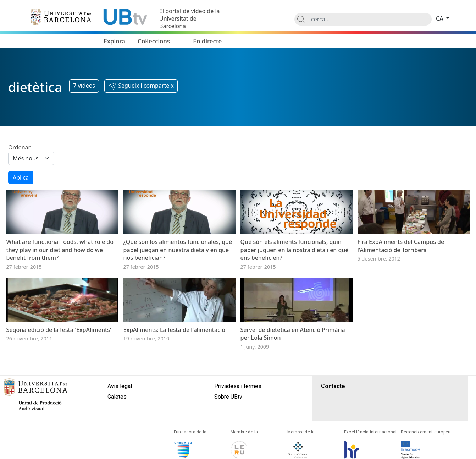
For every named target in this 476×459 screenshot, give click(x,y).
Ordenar (19, 147)
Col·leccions (154, 41)
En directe (207, 41)
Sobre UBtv (228, 422)
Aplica (21, 177)
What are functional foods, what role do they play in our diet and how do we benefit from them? (60, 263)
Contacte (333, 411)
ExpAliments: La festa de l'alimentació (175, 355)
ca (440, 18)
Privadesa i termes (238, 411)
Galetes (117, 422)
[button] (141, 86)
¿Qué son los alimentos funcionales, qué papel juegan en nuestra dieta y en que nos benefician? (178, 263)
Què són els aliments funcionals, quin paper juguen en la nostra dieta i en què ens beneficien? (295, 263)
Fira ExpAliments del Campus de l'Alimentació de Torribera (401, 258)
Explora (114, 41)
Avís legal (120, 411)
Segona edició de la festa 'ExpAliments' (59, 355)
